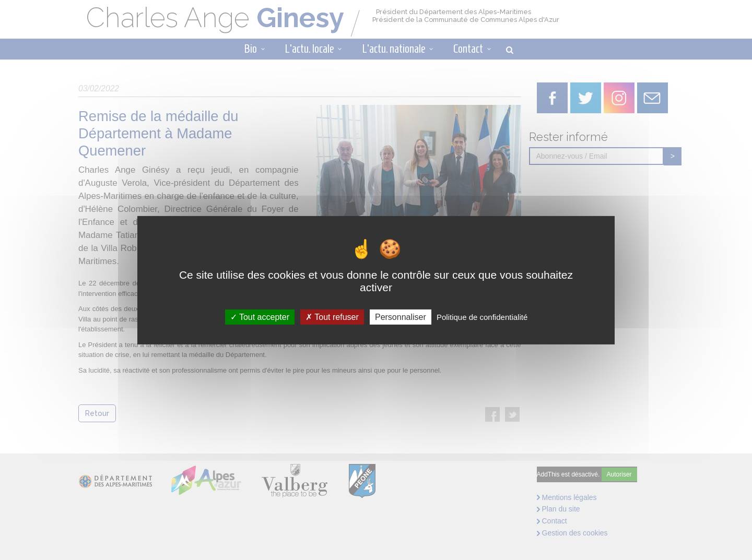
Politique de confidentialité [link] (482, 317)
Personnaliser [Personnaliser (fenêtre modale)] (401, 317)
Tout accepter (260, 317)
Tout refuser (332, 317)
